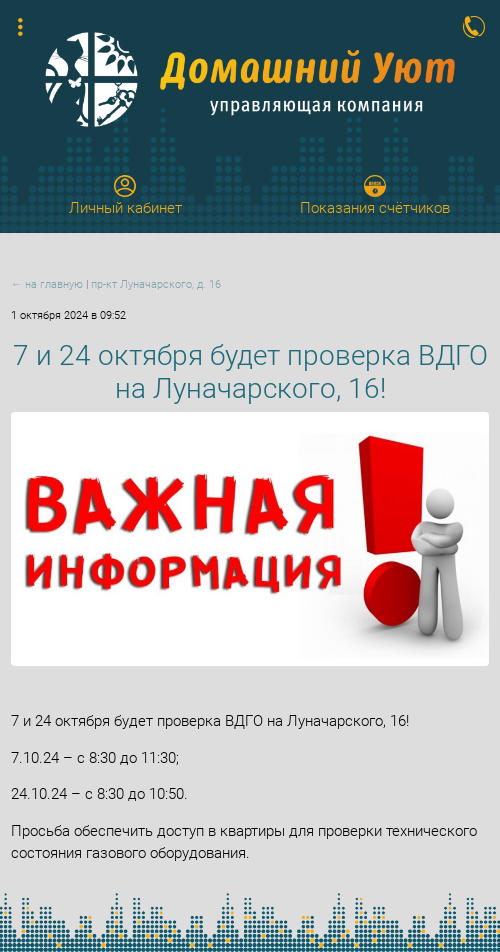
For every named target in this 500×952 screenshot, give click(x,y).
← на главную (47, 284)
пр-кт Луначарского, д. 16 (156, 284)
